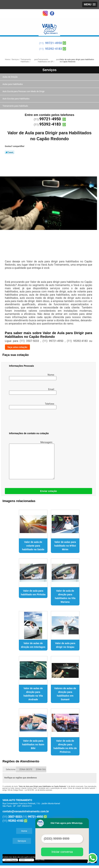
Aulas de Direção (10, 77)
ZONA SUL (41, 769)
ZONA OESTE (26, 769)
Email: (32, 391)
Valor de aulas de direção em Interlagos (33, 645)
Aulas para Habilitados (13, 84)
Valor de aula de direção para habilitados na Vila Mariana (65, 596)
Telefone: (32, 406)
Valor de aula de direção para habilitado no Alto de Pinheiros (65, 746)
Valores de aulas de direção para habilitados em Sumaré (65, 694)
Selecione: (11, 769)
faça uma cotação (18, 347)
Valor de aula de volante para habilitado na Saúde (33, 546)
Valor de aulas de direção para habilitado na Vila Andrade (33, 694)
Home (24, 831)
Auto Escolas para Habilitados (16, 99)
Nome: (32, 377)
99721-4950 (54, 43)
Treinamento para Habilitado (15, 106)
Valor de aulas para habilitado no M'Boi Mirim (65, 546)
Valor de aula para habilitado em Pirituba (33, 593)
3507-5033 (15, 817)
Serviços (49, 70)
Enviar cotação (48, 491)
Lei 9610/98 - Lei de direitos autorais (38, 790)
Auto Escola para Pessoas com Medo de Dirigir (24, 91)
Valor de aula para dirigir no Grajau (65, 645)
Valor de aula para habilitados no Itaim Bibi (33, 744)
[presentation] (30, 421)
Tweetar (10, 152)
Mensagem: (31, 460)
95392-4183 (54, 49)
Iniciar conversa (62, 852)
